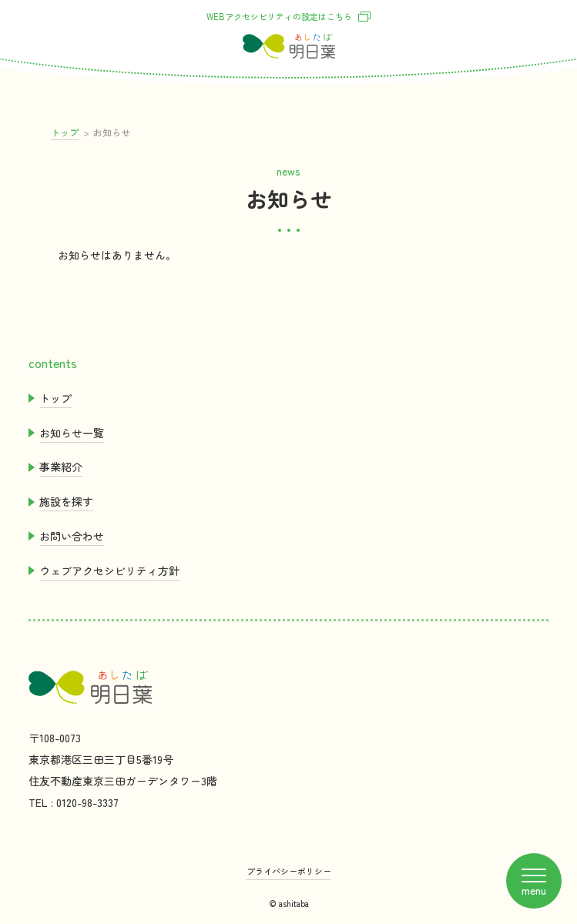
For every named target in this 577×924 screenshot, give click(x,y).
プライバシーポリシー (289, 871)
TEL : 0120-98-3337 (74, 802)
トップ (65, 132)
